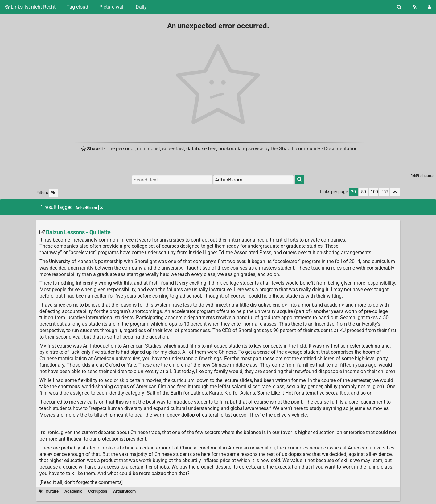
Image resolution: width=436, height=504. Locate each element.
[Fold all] (395, 192)
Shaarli (95, 149)
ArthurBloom (124, 491)
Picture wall (112, 7)
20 (353, 192)
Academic (73, 491)
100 (374, 192)
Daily (141, 7)
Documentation (341, 149)
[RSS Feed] (415, 7)
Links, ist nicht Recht (30, 7)
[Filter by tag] (253, 180)
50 (364, 192)
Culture (52, 491)
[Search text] (172, 180)
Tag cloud (77, 7)
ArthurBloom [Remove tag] (89, 208)
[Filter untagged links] (53, 193)
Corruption (98, 491)
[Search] (399, 7)
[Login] (429, 7)
